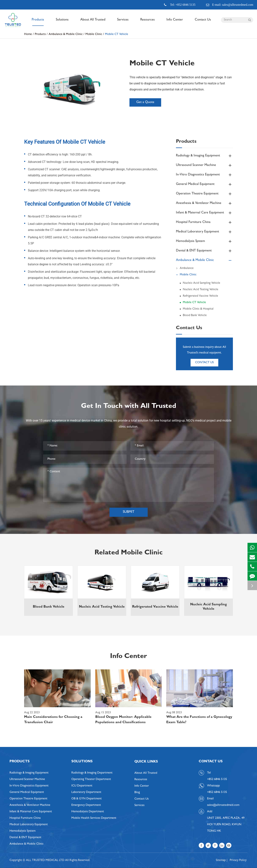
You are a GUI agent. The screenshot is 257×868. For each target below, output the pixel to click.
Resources (147, 22)
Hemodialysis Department (88, 812)
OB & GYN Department (87, 799)
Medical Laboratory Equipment (204, 232)
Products (38, 22)
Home (28, 34)
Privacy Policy (238, 860)
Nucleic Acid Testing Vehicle (201, 290)
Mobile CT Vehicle (117, 34)
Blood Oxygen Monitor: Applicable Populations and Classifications (123, 720)
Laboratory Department (86, 792)
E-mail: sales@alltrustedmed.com (230, 5)
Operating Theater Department (91, 779)
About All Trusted (93, 22)
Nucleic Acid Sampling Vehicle (201, 283)
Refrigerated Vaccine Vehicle (200, 296)
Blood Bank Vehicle (195, 315)
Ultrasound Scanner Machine (204, 165)
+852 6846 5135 (217, 792)
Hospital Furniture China (204, 222)
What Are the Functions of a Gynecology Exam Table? (199, 720)
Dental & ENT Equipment (204, 251)
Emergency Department (86, 805)
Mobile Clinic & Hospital (198, 309)
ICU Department (82, 786)
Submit (129, 512)
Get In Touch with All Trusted (129, 407)
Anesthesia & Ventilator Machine (204, 203)
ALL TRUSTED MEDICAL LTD (45, 860)
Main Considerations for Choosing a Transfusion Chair (53, 720)
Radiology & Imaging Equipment (204, 156)
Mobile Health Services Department (94, 818)
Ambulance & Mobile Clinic (66, 34)
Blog (137, 793)
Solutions (62, 22)
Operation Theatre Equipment (204, 194)
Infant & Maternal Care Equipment (204, 213)
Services (123, 22)
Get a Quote (145, 102)
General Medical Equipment (204, 184)
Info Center (175, 22)
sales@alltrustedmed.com (223, 805)
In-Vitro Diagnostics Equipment (204, 175)
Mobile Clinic (94, 34)
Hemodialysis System (204, 241)
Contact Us (203, 22)
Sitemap (221, 860)
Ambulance (185, 268)
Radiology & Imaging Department (92, 773)
